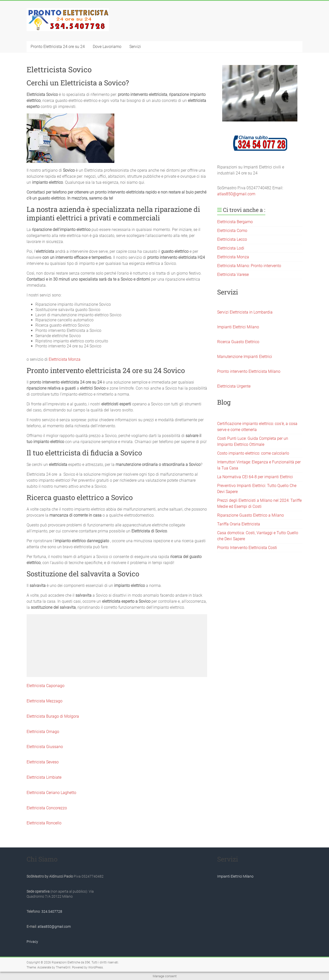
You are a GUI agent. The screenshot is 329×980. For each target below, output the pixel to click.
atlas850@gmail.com (236, 194)
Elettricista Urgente (234, 386)
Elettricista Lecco (232, 239)
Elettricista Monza (65, 359)
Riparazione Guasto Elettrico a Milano (251, 515)
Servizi (135, 47)
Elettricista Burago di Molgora (53, 716)
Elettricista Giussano (45, 747)
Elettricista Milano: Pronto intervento (249, 266)
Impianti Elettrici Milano (238, 327)
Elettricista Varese (233, 274)
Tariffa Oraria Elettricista (239, 524)
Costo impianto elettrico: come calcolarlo (253, 453)
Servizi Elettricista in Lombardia (245, 312)
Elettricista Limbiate (44, 777)
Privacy (32, 942)
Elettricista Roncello (44, 823)
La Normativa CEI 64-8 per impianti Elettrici (255, 477)
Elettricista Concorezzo (47, 808)
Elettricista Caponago (46, 686)
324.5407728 (52, 911)
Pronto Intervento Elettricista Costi (247, 548)
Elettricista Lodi (231, 248)
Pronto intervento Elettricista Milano (249, 371)
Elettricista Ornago (43, 732)
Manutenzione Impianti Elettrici (245, 357)
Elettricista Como (232, 231)
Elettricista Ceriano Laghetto (51, 793)
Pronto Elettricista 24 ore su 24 (58, 47)
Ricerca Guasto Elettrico (238, 342)
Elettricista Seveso (43, 762)
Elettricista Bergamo (235, 222)
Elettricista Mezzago (45, 701)
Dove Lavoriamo (107, 47)
